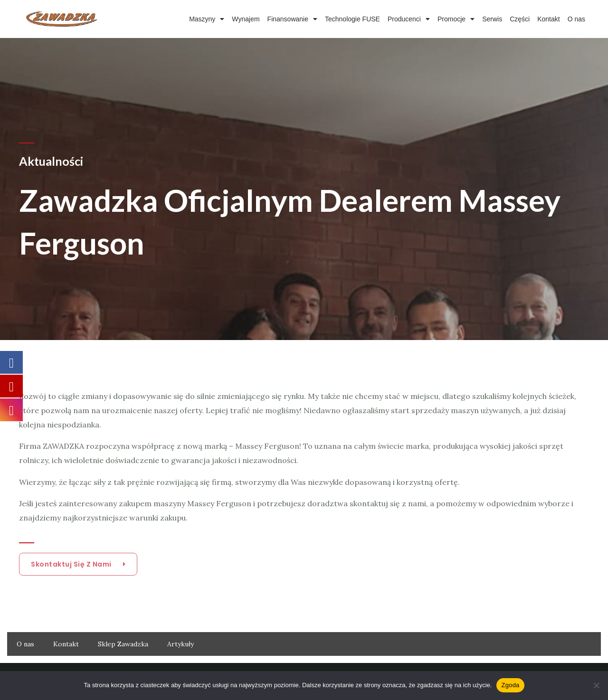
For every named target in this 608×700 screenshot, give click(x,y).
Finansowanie (292, 19)
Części (520, 19)
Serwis (492, 19)
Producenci (409, 19)
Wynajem (246, 19)
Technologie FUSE (352, 19)
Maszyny (207, 19)
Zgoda (510, 685)
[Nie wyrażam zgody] (596, 685)
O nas (576, 19)
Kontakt (548, 19)
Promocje (456, 19)
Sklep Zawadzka (123, 644)
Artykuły (180, 644)
